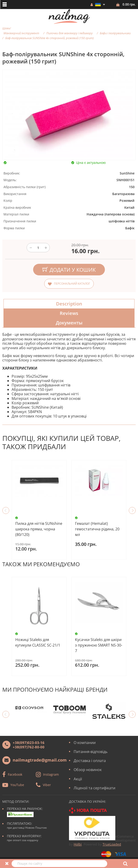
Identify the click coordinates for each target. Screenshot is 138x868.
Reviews (69, 313)
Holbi (78, 844)
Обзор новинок (88, 770)
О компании (85, 743)
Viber (47, 785)
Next (132, 510)
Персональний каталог (72, 284)
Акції (78, 779)
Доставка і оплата (90, 761)
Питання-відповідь (91, 752)
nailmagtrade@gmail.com (40, 760)
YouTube (17, 785)
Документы (69, 323)
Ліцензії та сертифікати (94, 788)
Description (69, 304)
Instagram (51, 774)
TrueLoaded (112, 844)
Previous (6, 510)
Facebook (15, 774)
